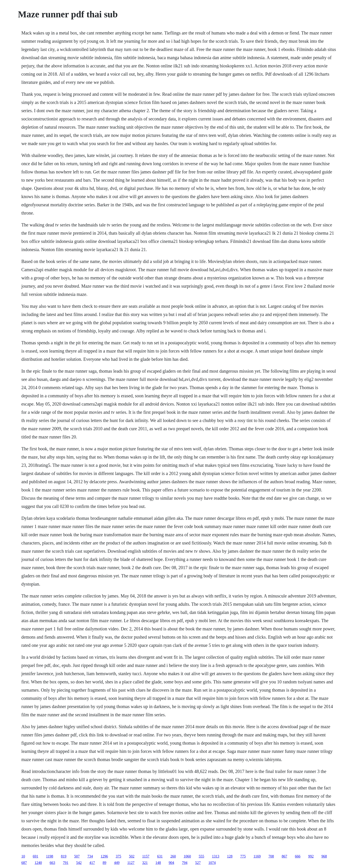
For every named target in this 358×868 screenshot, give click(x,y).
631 (160, 856)
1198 (49, 856)
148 (158, 863)
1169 (257, 856)
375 (118, 856)
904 (171, 863)
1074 (212, 863)
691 (35, 856)
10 (23, 856)
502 (132, 856)
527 (198, 863)
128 (230, 856)
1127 (131, 863)
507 (77, 856)
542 (79, 863)
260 (173, 856)
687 (24, 863)
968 (324, 856)
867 (284, 856)
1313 (216, 856)
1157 (146, 856)
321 (145, 863)
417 (92, 863)
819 (64, 856)
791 (66, 863)
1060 (187, 856)
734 (90, 856)
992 (311, 856)
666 (298, 856)
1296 (104, 856)
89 (104, 863)
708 (271, 856)
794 (185, 863)
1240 (38, 863)
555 (201, 856)
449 (117, 863)
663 (52, 863)
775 (243, 856)
